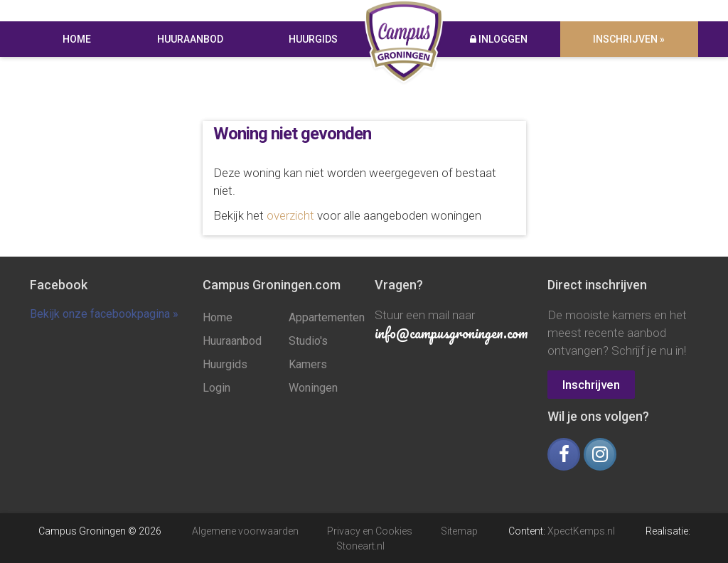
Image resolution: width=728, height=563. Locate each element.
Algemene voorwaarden (245, 531)
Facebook (59, 285)
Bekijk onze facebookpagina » (104, 314)
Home (77, 39)
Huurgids (314, 39)
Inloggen (499, 39)
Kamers (308, 364)
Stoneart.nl (360, 545)
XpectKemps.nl (581, 531)
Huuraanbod (190, 39)
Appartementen (321, 317)
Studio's (308, 341)
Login (216, 388)
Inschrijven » (630, 39)
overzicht (290, 215)
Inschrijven (591, 385)
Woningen (313, 388)
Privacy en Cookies (370, 531)
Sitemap (459, 531)
